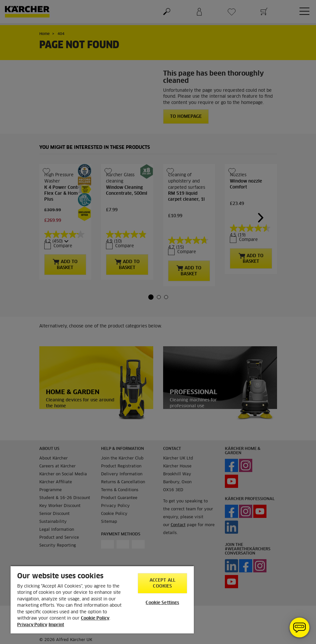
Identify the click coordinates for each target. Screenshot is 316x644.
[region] (102, 599)
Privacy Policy (32, 625)
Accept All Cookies (162, 583)
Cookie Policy (95, 618)
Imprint (56, 625)
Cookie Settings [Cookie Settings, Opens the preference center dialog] (162, 603)
